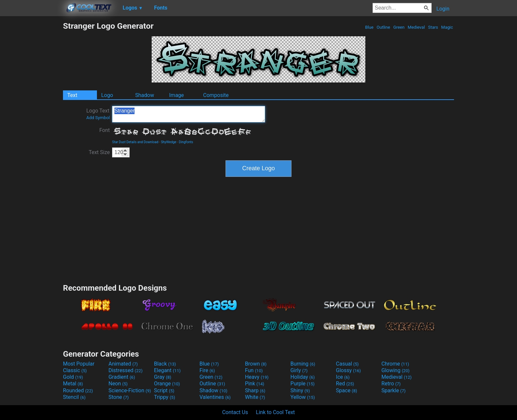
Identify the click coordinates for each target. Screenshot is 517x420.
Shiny (300, 390)
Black (165, 364)
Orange (167, 384)
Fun (254, 370)
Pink (255, 384)
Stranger (189, 114)
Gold (73, 377)
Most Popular (79, 364)
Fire (207, 370)
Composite (216, 95)
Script (164, 390)
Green (399, 27)
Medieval (416, 27)
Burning (303, 364)
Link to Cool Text (275, 412)
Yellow (303, 397)
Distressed (125, 370)
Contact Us (235, 412)
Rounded (78, 390)
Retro (391, 384)
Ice (343, 377)
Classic (75, 370)
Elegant (167, 370)
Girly (299, 370)
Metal (73, 384)
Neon (118, 384)
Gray (163, 377)
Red (345, 384)
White (255, 397)
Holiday (303, 377)
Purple (303, 384)
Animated (123, 364)
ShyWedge (169, 142)
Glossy (349, 370)
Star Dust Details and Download (135, 142)
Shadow (145, 95)
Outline (383, 27)
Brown (256, 364)
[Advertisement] (31, 120)
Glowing (395, 370)
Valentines (215, 397)
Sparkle (394, 390)
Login (443, 9)
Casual (347, 364)
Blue (369, 27)
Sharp (255, 390)
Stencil (74, 397)
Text (72, 95)
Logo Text (98, 114)
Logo (107, 95)
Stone (119, 397)
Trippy (165, 397)
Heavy (257, 377)
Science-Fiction (130, 390)
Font (105, 130)
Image (177, 95)
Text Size (99, 152)
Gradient (122, 377)
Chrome (395, 364)
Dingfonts (186, 142)
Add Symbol (98, 118)
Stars (433, 27)
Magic (447, 27)
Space (347, 390)
